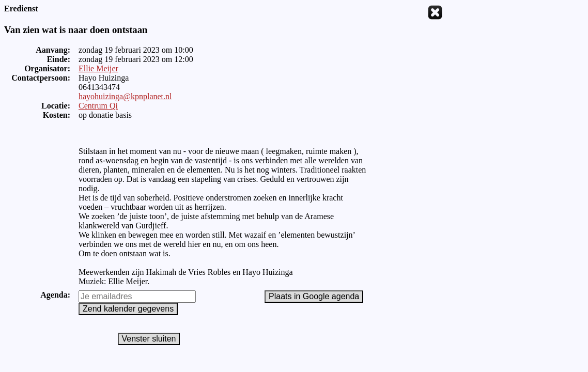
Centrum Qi (98, 106)
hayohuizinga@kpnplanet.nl (125, 96)
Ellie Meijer (98, 68)
